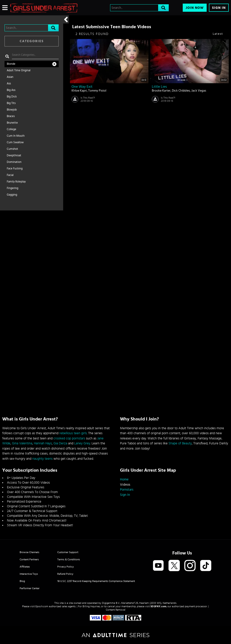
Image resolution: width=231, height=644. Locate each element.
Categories (32, 41)
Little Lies (159, 87)
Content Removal (116, 610)
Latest (218, 34)
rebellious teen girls (73, 433)
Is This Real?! (88, 98)
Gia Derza (60, 443)
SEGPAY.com (158, 606)
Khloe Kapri (79, 91)
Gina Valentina (22, 443)
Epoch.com (42, 606)
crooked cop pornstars (69, 438)
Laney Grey (82, 443)
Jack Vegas (199, 91)
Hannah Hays (43, 443)
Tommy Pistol (97, 91)
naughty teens (42, 459)
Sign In (219, 8)
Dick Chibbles (181, 91)
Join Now (195, 8)
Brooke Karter (161, 91)
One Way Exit (82, 87)
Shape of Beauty (180, 443)
